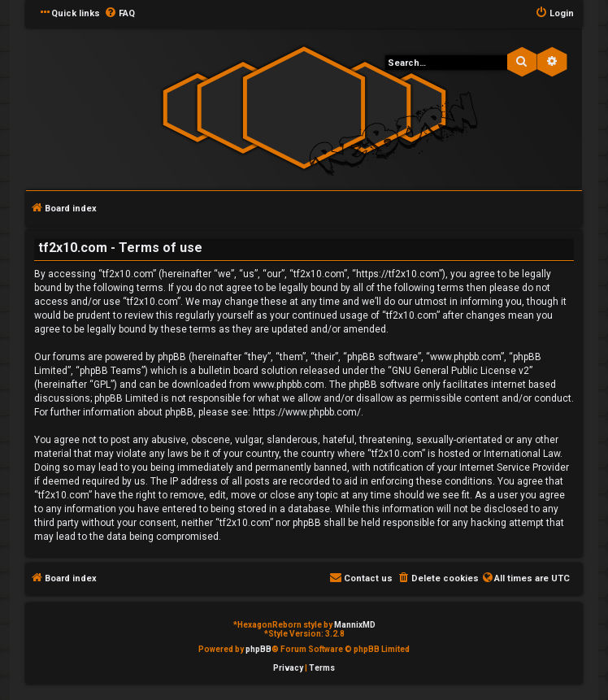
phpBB (258, 649)
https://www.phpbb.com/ (307, 412)
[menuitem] (119, 14)
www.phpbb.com (289, 385)
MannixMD (355, 625)
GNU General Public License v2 (460, 371)
